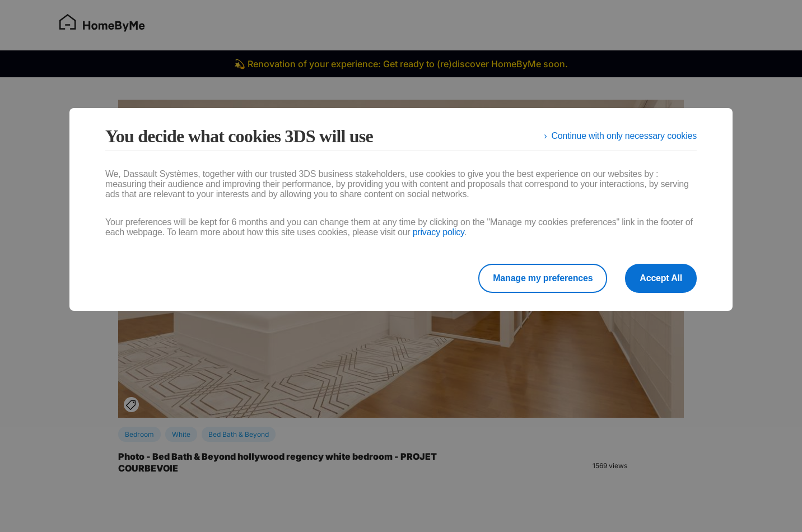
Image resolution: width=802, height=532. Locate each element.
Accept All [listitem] (661, 278)
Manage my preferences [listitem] (543, 278)
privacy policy (439, 232)
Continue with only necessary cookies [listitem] (624, 136)
